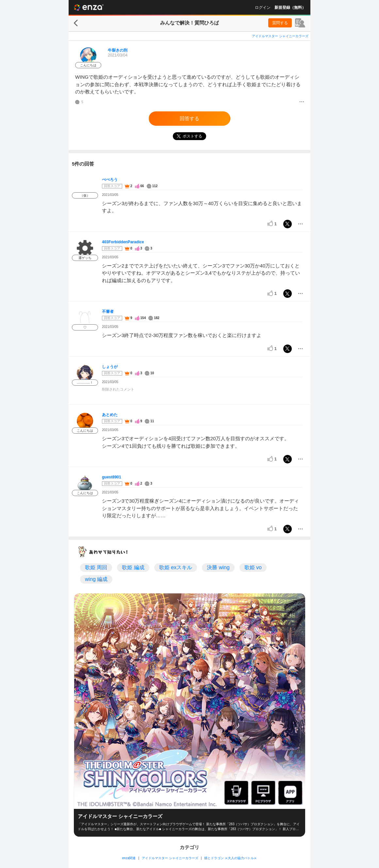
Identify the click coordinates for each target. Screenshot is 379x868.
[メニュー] (302, 102)
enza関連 (129, 858)
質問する (280, 23)
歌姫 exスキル (176, 567)
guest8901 (112, 477)
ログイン (263, 8)
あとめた (110, 415)
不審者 (108, 312)
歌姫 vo (253, 567)
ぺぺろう (110, 180)
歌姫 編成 (133, 567)
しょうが (110, 367)
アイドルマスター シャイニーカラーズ (280, 36)
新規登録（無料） (290, 8)
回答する (189, 118)
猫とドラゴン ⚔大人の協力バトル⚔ (231, 858)
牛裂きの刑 (118, 50)
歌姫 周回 (96, 567)
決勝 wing (218, 567)
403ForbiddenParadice (123, 242)
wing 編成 (96, 579)
